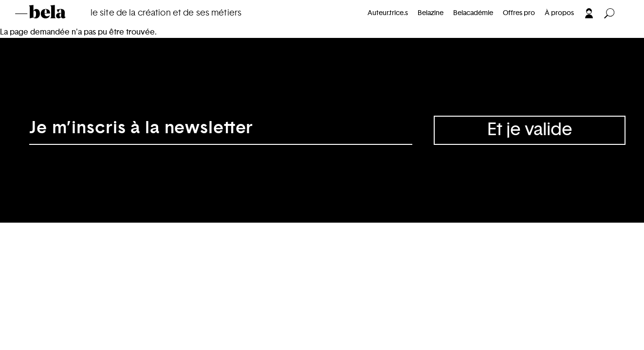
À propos (559, 13)
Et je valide (530, 130)
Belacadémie (473, 13)
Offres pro (519, 13)
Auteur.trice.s (388, 13)
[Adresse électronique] (221, 130)
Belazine (431, 13)
